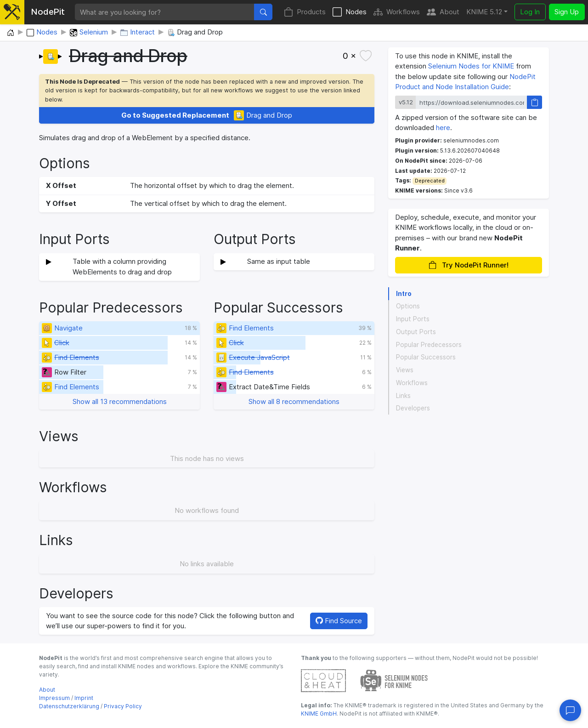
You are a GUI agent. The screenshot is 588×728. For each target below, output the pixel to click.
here (443, 128)
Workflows (397, 12)
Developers (413, 408)
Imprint (84, 698)
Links (403, 396)
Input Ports (413, 319)
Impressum (54, 698)
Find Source (339, 621)
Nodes (350, 12)
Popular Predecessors (429, 345)
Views (405, 370)
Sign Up (567, 12)
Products (305, 12)
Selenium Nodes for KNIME (471, 66)
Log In (530, 12)
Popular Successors (426, 357)
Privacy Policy (123, 706)
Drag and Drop (207, 116)
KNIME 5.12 (484, 12)
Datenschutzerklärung (69, 706)
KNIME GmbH (319, 714)
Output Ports (416, 332)
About (443, 12)
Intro (404, 294)
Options (408, 306)
